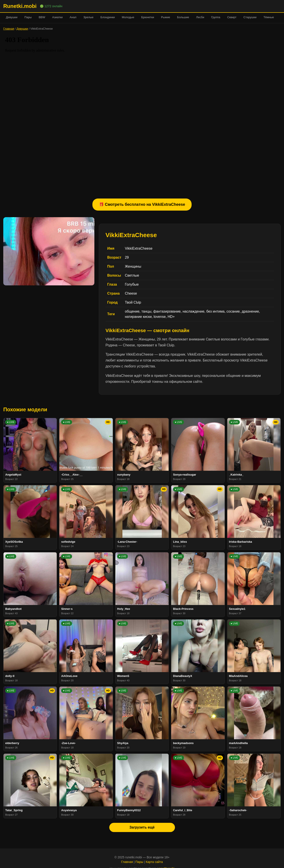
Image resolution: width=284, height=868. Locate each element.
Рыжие (165, 17)
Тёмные (269, 17)
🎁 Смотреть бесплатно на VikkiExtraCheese (142, 204)
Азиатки (57, 17)
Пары (28, 17)
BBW (42, 17)
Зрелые (88, 17)
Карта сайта (154, 862)
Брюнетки (148, 17)
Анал (73, 17)
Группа (216, 17)
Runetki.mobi (20, 6)
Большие (183, 17)
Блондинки (108, 17)
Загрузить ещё (142, 827)
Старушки (250, 17)
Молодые (128, 17)
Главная (9, 29)
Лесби (200, 17)
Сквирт (232, 17)
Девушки (12, 17)
